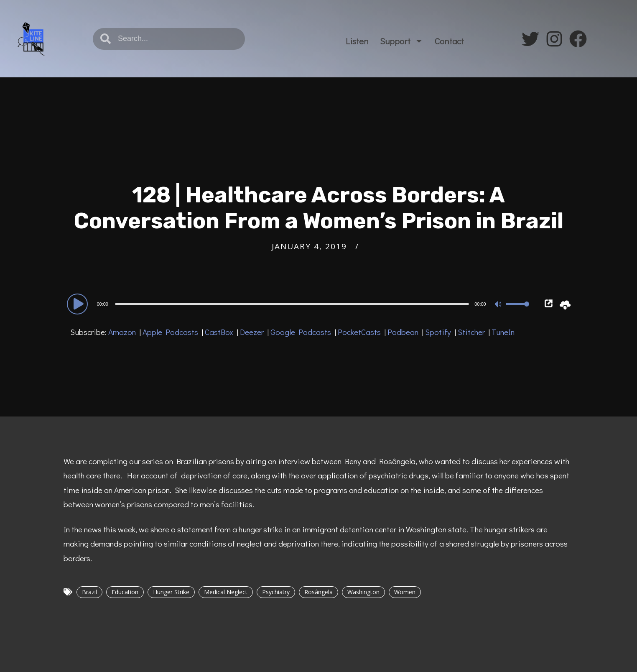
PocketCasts (359, 332)
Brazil (89, 592)
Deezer (252, 332)
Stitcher (471, 332)
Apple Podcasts (170, 332)
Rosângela (318, 592)
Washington (363, 592)
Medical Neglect (226, 592)
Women (405, 592)
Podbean (403, 332)
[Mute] (499, 305)
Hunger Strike (171, 592)
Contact (449, 41)
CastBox (219, 332)
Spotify (438, 332)
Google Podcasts (301, 332)
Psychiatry (276, 592)
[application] (299, 304)
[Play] (79, 304)
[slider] (292, 304)
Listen (357, 41)
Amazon (122, 332)
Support (402, 41)
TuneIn (503, 332)
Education (125, 592)
